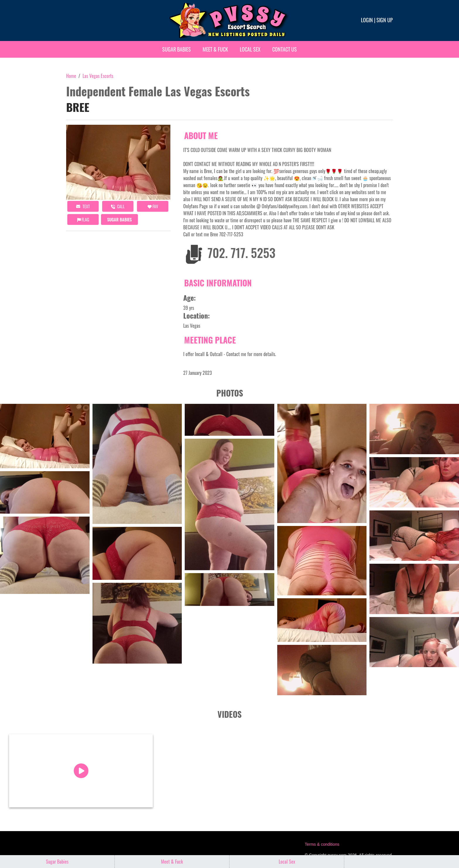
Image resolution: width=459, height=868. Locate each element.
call (118, 206)
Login (367, 20)
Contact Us (285, 49)
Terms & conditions (322, 844)
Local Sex (250, 49)
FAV (153, 206)
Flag (83, 219)
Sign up (385, 20)
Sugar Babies (177, 49)
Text (83, 206)
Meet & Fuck (215, 49)
